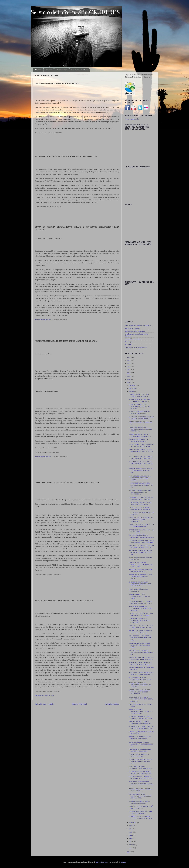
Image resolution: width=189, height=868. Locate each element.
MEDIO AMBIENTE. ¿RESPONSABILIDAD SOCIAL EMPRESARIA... (141, 711)
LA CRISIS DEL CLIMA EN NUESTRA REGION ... (138, 440)
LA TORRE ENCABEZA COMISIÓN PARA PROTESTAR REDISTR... (141, 546)
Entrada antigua (112, 704)
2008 (129, 379)
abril (131, 838)
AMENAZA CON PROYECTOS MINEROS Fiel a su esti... (140, 413)
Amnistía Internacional (132, 328)
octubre (132, 392)
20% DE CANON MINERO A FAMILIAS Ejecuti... (139, 755)
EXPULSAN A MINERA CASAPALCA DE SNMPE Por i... (141, 767)
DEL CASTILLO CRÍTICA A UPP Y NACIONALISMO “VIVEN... (141, 614)
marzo (131, 842)
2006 (129, 852)
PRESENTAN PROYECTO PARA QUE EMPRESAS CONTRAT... (140, 602)
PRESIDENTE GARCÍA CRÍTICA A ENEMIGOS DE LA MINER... (141, 498)
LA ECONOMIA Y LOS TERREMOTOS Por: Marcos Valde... (139, 596)
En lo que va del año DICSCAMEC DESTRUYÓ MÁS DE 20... (140, 503)
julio (131, 829)
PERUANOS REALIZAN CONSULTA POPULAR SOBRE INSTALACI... (141, 429)
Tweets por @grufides (132, 119)
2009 (129, 376)
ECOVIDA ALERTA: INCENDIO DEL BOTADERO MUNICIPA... (141, 772)
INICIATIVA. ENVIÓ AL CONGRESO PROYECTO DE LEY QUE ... (140, 685)
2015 (129, 357)
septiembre (133, 822)
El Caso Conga (61, 70)
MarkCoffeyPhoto (102, 862)
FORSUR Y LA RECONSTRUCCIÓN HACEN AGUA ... (141, 807)
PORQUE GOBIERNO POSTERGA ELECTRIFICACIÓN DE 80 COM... (141, 471)
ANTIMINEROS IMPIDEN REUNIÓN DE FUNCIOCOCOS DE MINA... (141, 608)
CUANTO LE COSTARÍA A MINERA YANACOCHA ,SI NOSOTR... (139, 407)
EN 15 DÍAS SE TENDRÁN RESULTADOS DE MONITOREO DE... (141, 652)
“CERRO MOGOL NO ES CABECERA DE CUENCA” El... (141, 679)
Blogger (123, 862)
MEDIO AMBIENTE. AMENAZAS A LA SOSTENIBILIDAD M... (141, 526)
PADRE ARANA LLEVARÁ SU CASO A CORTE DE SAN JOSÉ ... (141, 717)
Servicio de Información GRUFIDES (75, 12)
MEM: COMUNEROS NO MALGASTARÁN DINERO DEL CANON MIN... (141, 565)
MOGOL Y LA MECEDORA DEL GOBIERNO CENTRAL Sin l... (140, 663)
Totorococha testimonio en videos (136, 348)
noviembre (133, 388)
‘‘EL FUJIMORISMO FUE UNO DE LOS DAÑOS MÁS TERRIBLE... (141, 458)
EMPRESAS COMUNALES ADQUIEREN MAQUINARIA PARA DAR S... (140, 584)
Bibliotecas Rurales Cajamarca (135, 331)
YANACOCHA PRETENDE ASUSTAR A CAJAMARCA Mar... (141, 536)
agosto (131, 826)
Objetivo (39, 70)
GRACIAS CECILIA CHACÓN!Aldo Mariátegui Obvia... (141, 531)
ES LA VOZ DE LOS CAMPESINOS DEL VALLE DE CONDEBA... (141, 445)
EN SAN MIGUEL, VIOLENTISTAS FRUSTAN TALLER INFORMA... (141, 658)
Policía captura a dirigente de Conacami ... (138, 590)
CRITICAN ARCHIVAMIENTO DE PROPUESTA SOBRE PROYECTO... (141, 520)
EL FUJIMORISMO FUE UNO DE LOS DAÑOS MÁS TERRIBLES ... (141, 464)
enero (131, 848)
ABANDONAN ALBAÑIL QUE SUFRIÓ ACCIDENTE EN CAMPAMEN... (140, 692)
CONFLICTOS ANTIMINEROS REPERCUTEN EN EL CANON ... (141, 817)
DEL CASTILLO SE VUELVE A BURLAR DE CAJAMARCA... (140, 508)
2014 (129, 360)
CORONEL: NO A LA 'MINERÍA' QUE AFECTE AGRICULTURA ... (141, 778)
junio (131, 832)
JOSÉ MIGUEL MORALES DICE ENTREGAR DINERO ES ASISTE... (140, 478)
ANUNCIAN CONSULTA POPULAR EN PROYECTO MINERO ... (141, 418)
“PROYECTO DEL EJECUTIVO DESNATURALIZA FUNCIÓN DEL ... (140, 638)
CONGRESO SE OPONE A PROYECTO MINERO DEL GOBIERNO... (139, 621)
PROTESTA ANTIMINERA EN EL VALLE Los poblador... (140, 812)
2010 (129, 373)
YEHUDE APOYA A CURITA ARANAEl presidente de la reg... (140, 722)
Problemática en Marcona (133, 339)
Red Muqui (128, 342)
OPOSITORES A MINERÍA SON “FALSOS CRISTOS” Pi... (140, 738)
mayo (131, 835)
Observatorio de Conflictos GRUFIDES (138, 325)
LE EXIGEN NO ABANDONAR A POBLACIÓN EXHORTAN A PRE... (140, 761)
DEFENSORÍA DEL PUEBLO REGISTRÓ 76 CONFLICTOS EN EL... (141, 744)
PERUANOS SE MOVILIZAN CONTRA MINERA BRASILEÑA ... (141, 784)
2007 (129, 382)
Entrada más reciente (44, 704)
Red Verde (128, 345)
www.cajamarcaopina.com (43, 320)
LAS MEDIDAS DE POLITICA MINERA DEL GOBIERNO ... (140, 435)
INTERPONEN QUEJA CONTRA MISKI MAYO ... (140, 790)
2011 (129, 370)
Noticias (49, 70)
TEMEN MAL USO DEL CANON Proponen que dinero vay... (140, 632)
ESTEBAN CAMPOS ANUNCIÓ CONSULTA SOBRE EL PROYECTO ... (140, 492)
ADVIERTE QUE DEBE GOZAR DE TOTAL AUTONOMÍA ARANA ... (141, 728)
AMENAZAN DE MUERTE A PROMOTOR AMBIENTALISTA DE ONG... (141, 699)
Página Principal (79, 704)
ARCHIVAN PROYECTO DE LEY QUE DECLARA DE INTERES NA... (140, 552)
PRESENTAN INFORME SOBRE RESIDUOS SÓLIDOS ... (140, 750)
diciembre (133, 385)
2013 (129, 363)
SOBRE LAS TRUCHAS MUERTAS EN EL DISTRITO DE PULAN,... (141, 627)
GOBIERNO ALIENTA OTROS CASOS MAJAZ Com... (139, 802)
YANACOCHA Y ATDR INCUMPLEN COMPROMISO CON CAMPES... (140, 796)
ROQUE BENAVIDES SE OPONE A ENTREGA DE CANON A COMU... (141, 577)
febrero (132, 845)
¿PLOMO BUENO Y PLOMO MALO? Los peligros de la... (139, 395)
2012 (129, 367)
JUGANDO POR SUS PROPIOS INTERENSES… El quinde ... (140, 400)
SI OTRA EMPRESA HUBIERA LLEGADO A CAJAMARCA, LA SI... (141, 485)
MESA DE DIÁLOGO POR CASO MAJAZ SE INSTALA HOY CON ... (141, 451)
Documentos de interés (79, 70)
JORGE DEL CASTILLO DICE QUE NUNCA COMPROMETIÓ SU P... (141, 674)
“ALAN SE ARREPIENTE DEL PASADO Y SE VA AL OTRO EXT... (140, 645)
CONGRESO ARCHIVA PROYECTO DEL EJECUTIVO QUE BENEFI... (141, 541)
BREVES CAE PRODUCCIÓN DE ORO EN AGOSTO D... (140, 571)
